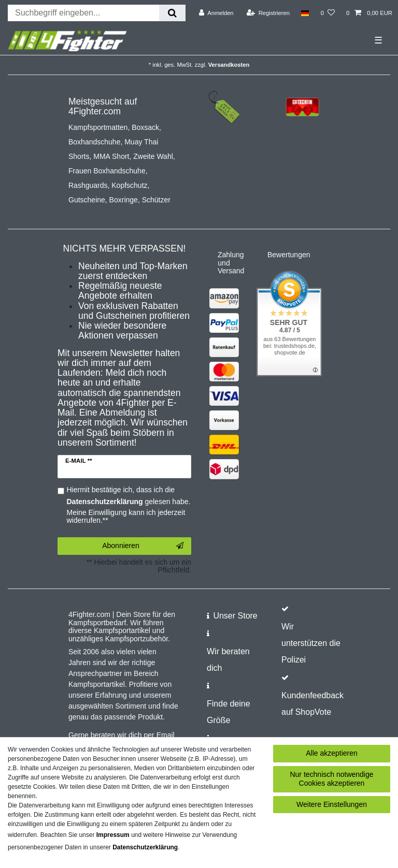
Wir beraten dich (228, 660)
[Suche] (172, 13)
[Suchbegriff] (83, 13)
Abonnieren (143, 546)
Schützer (156, 200)
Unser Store (235, 616)
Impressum (113, 835)
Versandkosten (229, 65)
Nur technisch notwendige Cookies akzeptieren (331, 779)
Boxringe (124, 200)
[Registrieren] (268, 13)
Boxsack (145, 127)
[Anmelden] (216, 13)
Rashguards (88, 185)
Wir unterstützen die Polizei (311, 643)
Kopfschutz (129, 185)
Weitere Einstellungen (332, 804)
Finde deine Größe (229, 712)
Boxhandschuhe (94, 142)
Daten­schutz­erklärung (145, 847)
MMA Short (111, 156)
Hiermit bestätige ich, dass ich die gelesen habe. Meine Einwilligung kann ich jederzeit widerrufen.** (129, 505)
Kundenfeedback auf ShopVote (312, 704)
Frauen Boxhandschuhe (107, 171)
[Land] (305, 13)
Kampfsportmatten (98, 127)
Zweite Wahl (153, 156)
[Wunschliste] (328, 13)
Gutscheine (87, 200)
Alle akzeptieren (332, 753)
